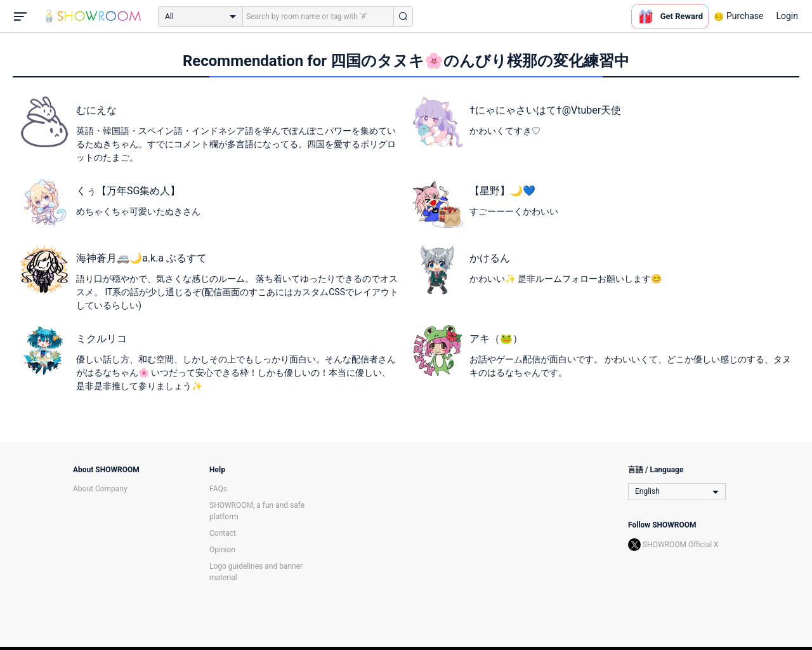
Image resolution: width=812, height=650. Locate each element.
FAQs (218, 489)
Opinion (222, 550)
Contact (223, 533)
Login (787, 16)
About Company (100, 489)
